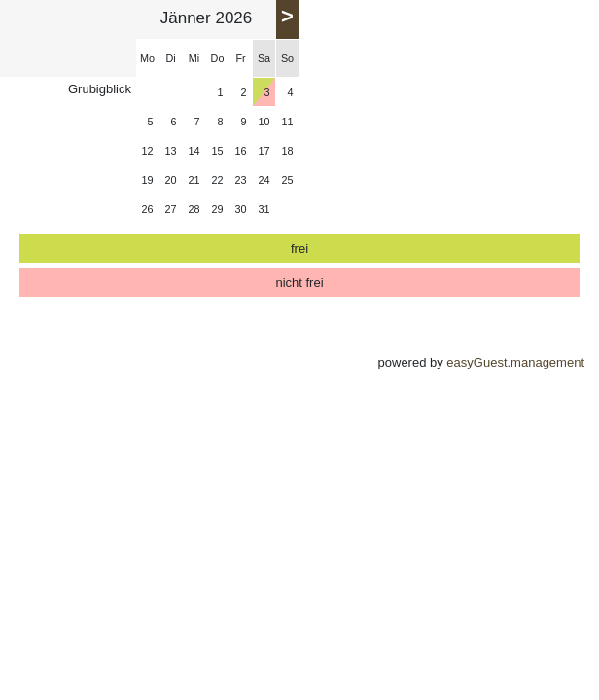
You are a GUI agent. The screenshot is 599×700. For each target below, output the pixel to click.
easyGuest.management (515, 362)
